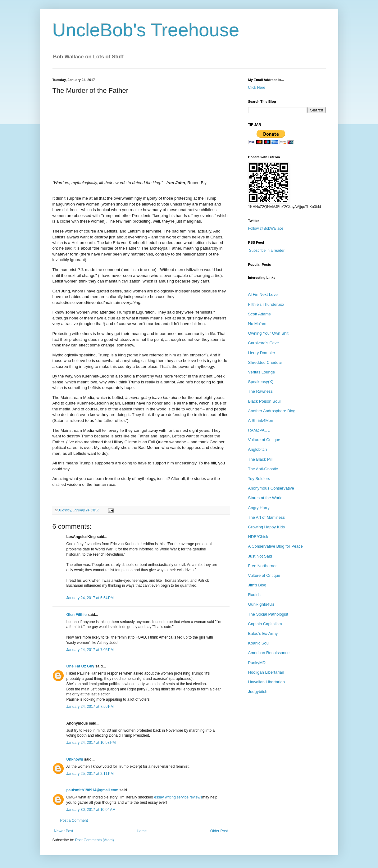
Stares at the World (265, 498)
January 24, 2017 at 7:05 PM (90, 650)
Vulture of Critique (264, 440)
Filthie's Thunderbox (266, 304)
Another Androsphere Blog (272, 411)
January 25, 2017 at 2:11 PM (90, 774)
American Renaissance (269, 653)
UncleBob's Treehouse (146, 30)
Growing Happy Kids (267, 527)
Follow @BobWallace (266, 228)
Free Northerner (262, 566)
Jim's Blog (257, 585)
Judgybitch (258, 692)
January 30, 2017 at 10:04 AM (91, 810)
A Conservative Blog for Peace (276, 546)
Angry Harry (259, 508)
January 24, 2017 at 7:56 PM (90, 707)
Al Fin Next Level (263, 294)
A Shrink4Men (261, 420)
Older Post (219, 831)
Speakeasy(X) (261, 382)
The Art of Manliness (267, 517)
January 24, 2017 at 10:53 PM (91, 743)
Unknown (75, 759)
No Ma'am (257, 324)
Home (142, 831)
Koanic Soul (259, 643)
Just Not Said (260, 556)
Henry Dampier (262, 353)
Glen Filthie (77, 615)
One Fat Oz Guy (80, 666)
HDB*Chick (258, 537)
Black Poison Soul (264, 401)
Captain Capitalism (265, 624)
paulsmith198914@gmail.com (93, 790)
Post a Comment (74, 821)
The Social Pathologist (268, 614)
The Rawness (260, 391)
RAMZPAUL (259, 430)
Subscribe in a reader (267, 251)
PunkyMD (257, 663)
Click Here (257, 88)
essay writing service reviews (178, 797)
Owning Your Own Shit (268, 333)
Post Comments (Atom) (95, 840)
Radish (254, 595)
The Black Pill (260, 459)
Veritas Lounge (262, 372)
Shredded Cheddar (265, 362)
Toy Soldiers (259, 479)
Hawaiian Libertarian (267, 682)
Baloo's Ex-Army (263, 633)
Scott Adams (260, 314)
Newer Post (64, 831)
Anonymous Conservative (271, 488)
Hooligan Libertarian (266, 672)
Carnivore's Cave (264, 343)
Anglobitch (258, 449)
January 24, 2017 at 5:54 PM (90, 598)
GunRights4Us (261, 604)
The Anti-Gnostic (263, 469)
